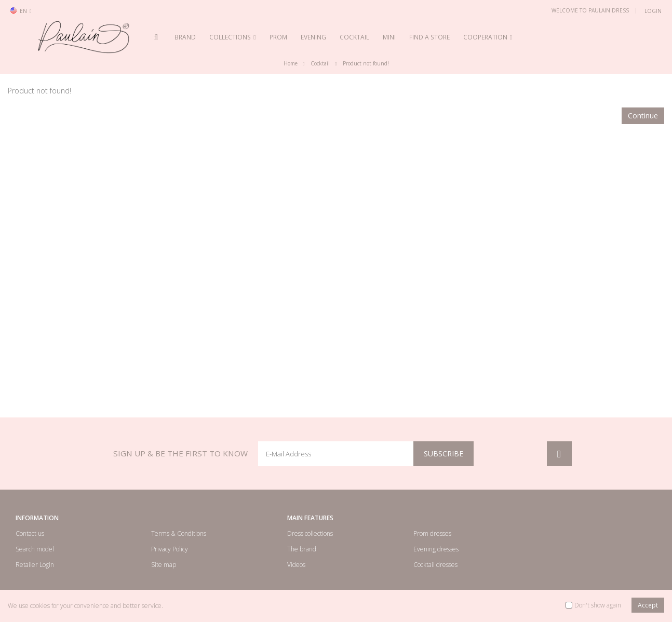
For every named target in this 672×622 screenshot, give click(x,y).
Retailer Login (35, 565)
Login (653, 11)
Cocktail (320, 64)
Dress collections (310, 533)
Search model (35, 549)
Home (291, 64)
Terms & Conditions (179, 533)
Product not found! (366, 64)
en (21, 11)
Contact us (30, 533)
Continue (643, 116)
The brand (302, 549)
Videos (296, 565)
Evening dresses (436, 549)
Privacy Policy (170, 549)
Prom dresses (432, 533)
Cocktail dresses (435, 565)
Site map (164, 565)
